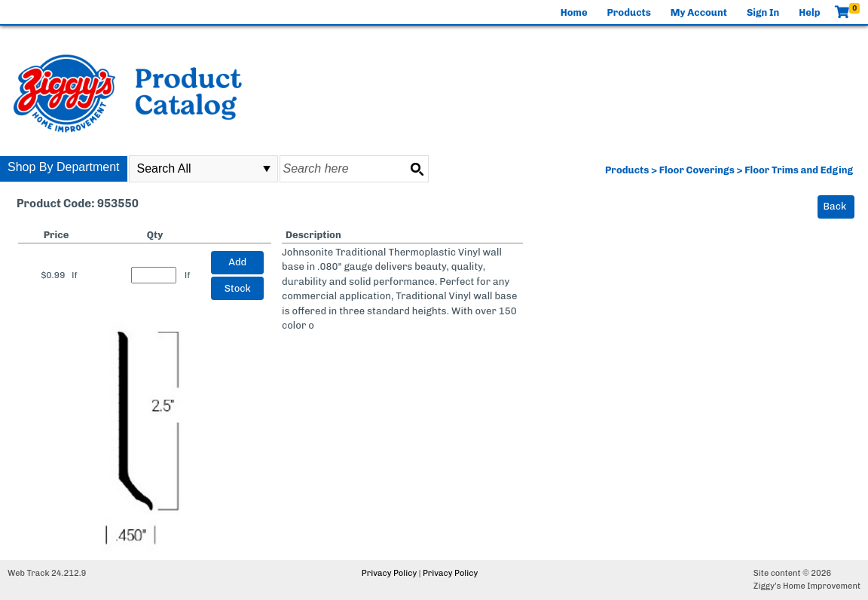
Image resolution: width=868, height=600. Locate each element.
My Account (699, 12)
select (267, 169)
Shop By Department (64, 167)
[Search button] (417, 169)
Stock (238, 288)
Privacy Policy (389, 573)
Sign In (763, 12)
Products (629, 12)
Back (835, 206)
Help (809, 12)
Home (574, 12)
